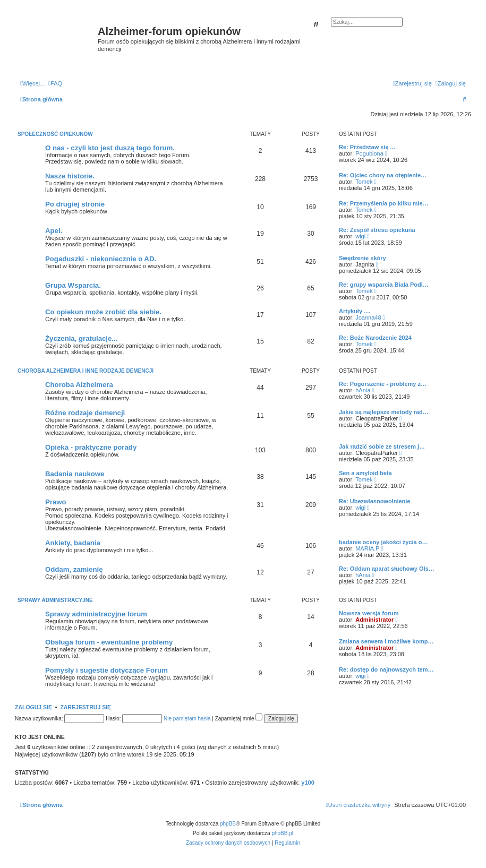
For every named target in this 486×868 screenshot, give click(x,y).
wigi (360, 236)
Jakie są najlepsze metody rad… (384, 412)
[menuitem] (55, 83)
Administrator (374, 620)
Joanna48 (368, 317)
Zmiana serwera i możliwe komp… (386, 641)
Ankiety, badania (73, 543)
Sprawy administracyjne (55, 600)
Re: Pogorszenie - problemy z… (383, 384)
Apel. (54, 231)
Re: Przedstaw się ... (367, 147)
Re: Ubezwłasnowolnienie (374, 501)
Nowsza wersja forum (369, 613)
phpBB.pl (282, 833)
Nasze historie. (70, 176)
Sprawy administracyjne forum (96, 614)
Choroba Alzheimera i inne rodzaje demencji (86, 371)
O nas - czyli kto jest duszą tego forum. (110, 148)
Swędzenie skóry (363, 258)
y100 (308, 783)
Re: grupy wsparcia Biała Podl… (384, 285)
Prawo (56, 502)
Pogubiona (369, 153)
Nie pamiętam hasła (187, 719)
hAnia (363, 390)
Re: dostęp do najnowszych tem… (386, 669)
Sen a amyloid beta (365, 473)
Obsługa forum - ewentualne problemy (109, 642)
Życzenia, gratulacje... (81, 338)
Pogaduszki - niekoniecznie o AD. (101, 259)
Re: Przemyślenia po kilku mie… (384, 203)
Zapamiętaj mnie (239, 719)
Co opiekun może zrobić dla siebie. (103, 312)
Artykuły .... (355, 311)
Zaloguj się (33, 707)
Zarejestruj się (86, 707)
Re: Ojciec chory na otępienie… (383, 175)
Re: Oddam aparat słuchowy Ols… (387, 569)
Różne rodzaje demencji (85, 413)
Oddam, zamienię (74, 569)
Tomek (364, 182)
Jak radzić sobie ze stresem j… (382, 446)
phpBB (228, 824)
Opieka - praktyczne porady (91, 447)
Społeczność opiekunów (55, 134)
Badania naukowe (75, 474)
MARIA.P (367, 548)
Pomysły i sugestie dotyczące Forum (106, 670)
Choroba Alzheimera (79, 385)
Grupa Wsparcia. (73, 285)
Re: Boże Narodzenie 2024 (375, 338)
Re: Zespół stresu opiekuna (377, 230)
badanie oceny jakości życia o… (383, 542)
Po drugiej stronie (75, 204)
